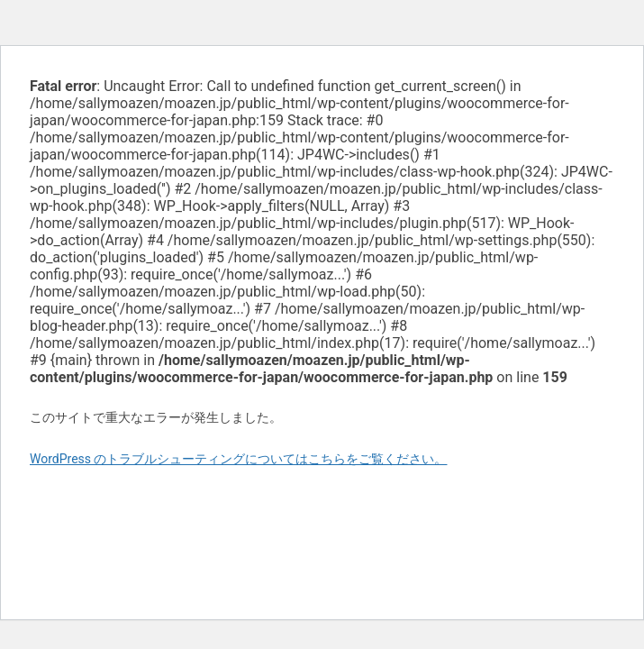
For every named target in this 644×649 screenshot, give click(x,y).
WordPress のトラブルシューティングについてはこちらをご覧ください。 (239, 459)
